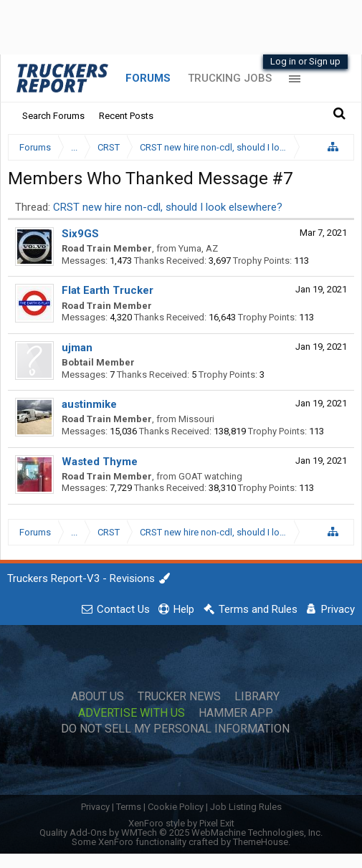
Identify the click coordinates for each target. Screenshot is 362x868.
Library (257, 697)
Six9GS (80, 234)
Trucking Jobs (230, 78)
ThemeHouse (261, 842)
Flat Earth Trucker (108, 290)
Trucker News (179, 697)
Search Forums (53, 116)
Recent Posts (126, 116)
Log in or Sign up (305, 61)
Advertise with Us (132, 713)
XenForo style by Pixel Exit (181, 823)
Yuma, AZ (198, 248)
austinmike (89, 404)
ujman (77, 348)
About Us (97, 697)
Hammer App (236, 713)
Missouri (196, 419)
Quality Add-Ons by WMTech (181, 833)
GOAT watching (210, 476)
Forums (148, 78)
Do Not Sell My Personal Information (175, 729)
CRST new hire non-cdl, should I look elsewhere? (168, 207)
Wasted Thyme (100, 462)
